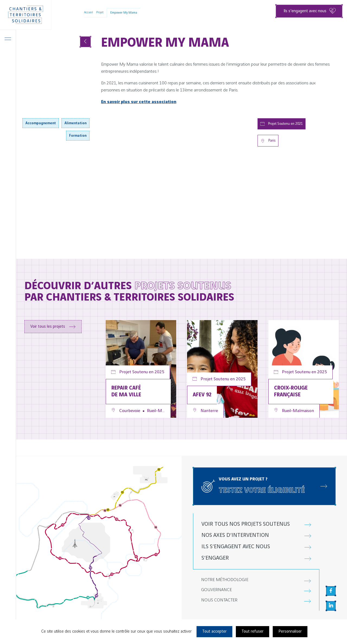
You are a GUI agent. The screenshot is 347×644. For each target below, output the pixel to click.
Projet (100, 12)
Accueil (89, 12)
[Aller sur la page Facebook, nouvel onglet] (331, 591)
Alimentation (75, 123)
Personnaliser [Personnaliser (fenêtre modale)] (290, 632)
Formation (78, 136)
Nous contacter (219, 600)
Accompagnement (41, 123)
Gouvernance (216, 590)
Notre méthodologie (225, 580)
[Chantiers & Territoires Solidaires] (26, 15)
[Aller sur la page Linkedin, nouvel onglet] (331, 606)
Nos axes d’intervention (235, 535)
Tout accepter (214, 632)
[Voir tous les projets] (85, 42)
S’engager (215, 558)
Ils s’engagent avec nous (236, 547)
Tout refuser (253, 632)
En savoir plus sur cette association (139, 102)
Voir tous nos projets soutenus (246, 524)
